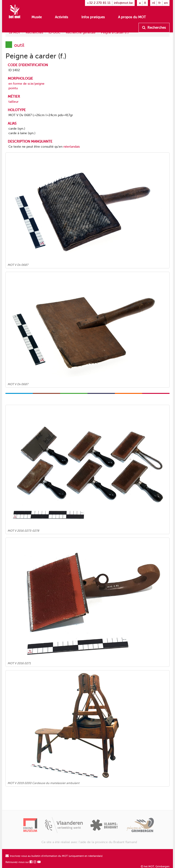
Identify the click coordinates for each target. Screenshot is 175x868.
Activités (62, 17)
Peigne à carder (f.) (115, 33)
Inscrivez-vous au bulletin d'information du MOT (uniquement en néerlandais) (54, 856)
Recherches (154, 28)
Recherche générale (81, 33)
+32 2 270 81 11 (99, 3)
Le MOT (15, 33)
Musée (37, 17)
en (166, 3)
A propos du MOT (132, 17)
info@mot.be (123, 3)
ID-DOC (54, 33)
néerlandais (72, 147)
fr (160, 3)
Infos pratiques (93, 17)
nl (154, 3)
